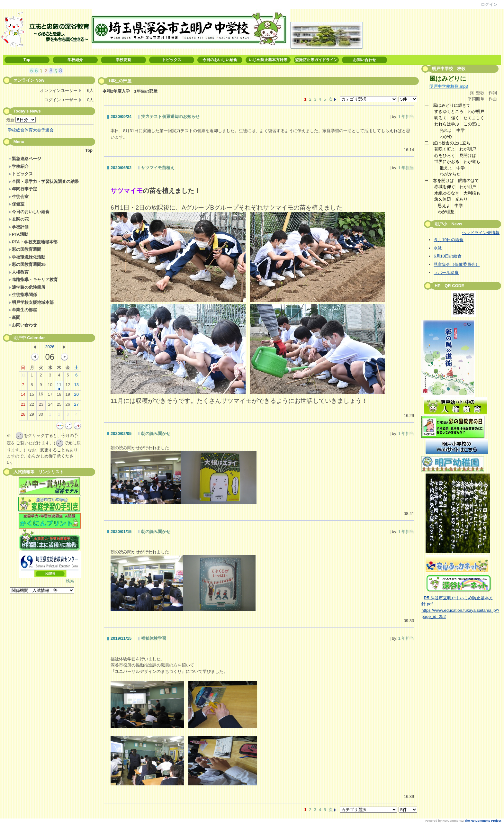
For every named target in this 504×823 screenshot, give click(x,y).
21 (23, 406)
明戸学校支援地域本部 (31, 302)
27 (76, 406)
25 (59, 406)
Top (27, 60)
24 (50, 406)
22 (32, 406)
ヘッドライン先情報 (481, 233)
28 (23, 416)
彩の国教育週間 (25, 249)
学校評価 (18, 227)
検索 (70, 581)
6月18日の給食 (448, 256)
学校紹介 (75, 60)
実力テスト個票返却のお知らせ (170, 117)
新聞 (14, 317)
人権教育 (18, 272)
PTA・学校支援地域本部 (33, 242)
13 (76, 386)
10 (50, 386)
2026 (50, 347)
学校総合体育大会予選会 (31, 130)
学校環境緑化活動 (27, 257)
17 (50, 396)
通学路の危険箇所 (27, 287)
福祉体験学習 (154, 638)
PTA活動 (18, 234)
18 (59, 396)
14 (23, 396)
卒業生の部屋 (23, 310)
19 (68, 396)
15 (32, 396)
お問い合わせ (364, 60)
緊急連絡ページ (25, 159)
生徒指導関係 (23, 295)
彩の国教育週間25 (27, 264)
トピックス (172, 60)
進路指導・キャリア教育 (33, 280)
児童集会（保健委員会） (457, 264)
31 (23, 376)
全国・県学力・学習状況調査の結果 (44, 181)
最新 (21, 120)
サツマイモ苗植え (158, 168)
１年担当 (406, 117)
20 (76, 396)
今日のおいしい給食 (220, 60)
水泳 (438, 248)
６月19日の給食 (448, 240)
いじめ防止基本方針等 (268, 60)
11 (59, 386)
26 (68, 406)
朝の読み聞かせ (156, 434)
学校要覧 (123, 60)
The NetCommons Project (483, 821)
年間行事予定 (23, 189)
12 (68, 386)
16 (41, 395)
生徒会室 (18, 197)
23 (41, 406)
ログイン (489, 4)
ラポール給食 (446, 272)
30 (41, 416)
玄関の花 (18, 219)
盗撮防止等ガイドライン (316, 60)
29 (32, 416)
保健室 (16, 204)
